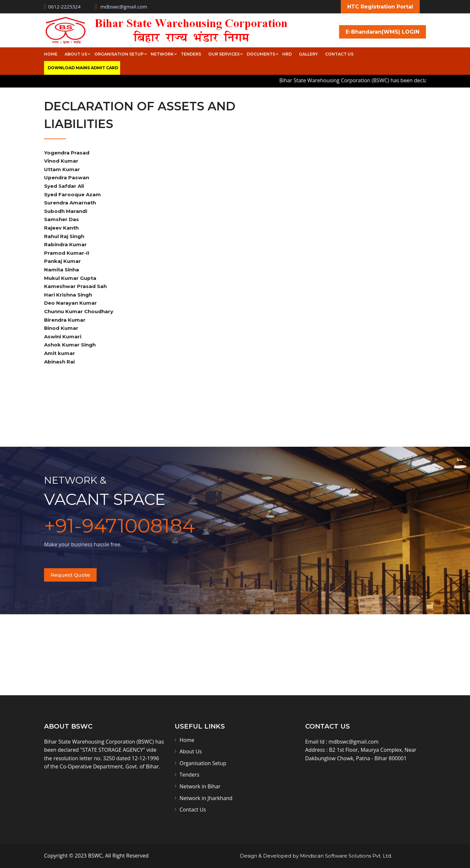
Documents (261, 54)
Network (162, 54)
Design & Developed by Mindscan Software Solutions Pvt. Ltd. (316, 856)
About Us (76, 54)
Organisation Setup (119, 54)
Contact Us (339, 54)
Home (51, 54)
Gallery (308, 54)
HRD (287, 54)
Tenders (191, 54)
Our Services (224, 54)
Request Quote (70, 575)
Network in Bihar (200, 786)
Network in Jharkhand (206, 798)
